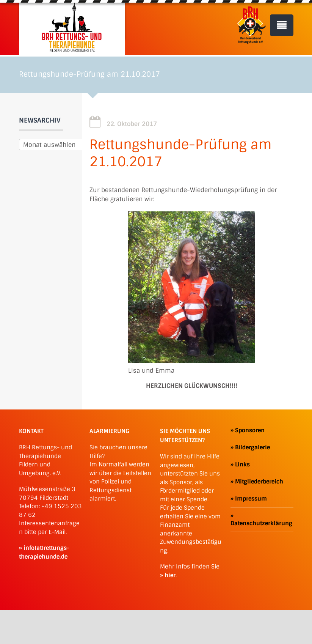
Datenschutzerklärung (261, 523)
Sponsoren (250, 430)
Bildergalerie (252, 447)
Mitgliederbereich (259, 482)
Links (242, 464)
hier (170, 575)
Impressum (251, 499)
